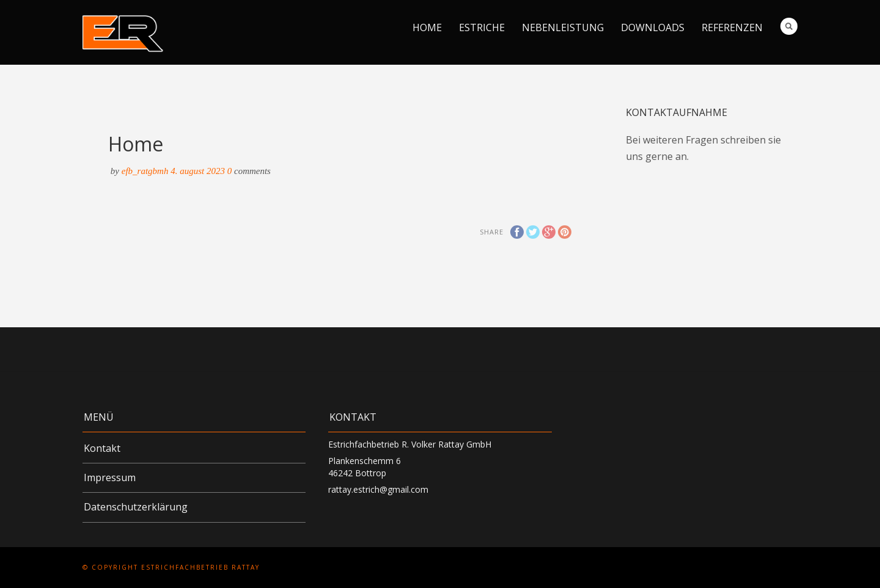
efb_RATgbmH (145, 171)
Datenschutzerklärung (136, 507)
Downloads (653, 27)
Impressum (110, 477)
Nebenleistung (563, 27)
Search (789, 26)
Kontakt (102, 448)
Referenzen (732, 27)
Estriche (482, 27)
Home (427, 27)
